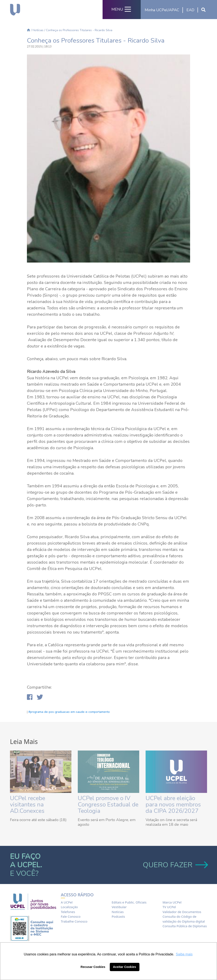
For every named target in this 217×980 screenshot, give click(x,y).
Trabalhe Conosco (74, 921)
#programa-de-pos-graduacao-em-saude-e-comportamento (69, 712)
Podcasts (118, 916)
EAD (190, 10)
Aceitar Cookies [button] (124, 967)
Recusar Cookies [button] (93, 967)
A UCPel (67, 902)
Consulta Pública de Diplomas (185, 926)
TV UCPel (169, 907)
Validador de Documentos (182, 912)
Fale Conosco (71, 916)
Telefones (68, 912)
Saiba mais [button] (184, 954)
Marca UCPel (172, 902)
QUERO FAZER (175, 865)
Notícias (38, 30)
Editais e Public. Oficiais (129, 902)
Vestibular (119, 907)
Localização (69, 907)
